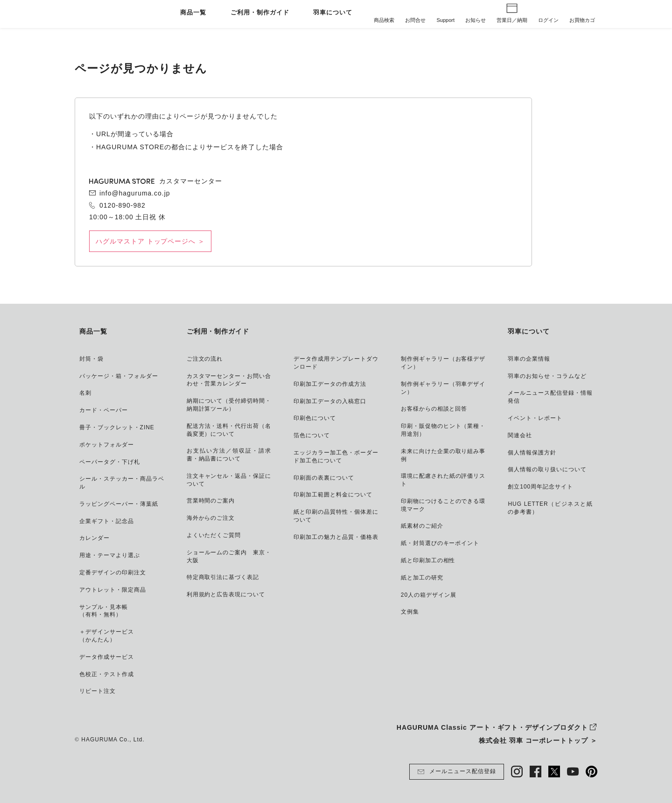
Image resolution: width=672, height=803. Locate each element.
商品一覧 (193, 13)
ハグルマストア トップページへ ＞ (150, 241)
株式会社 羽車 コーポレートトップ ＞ (538, 740)
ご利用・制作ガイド (260, 13)
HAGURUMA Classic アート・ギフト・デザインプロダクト (492, 727)
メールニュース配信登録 (457, 772)
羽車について (333, 13)
